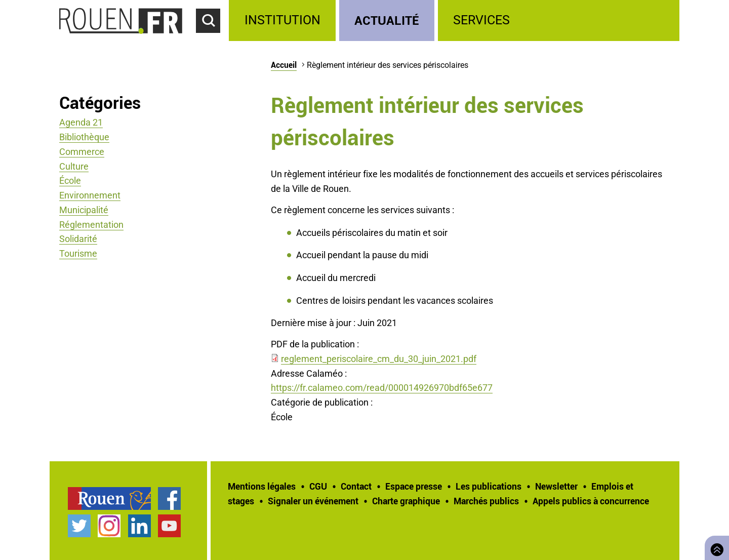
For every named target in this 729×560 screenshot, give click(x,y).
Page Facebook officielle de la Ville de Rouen (169, 498)
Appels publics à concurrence (591, 501)
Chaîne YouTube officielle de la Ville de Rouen (169, 526)
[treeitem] (284, 21)
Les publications (489, 486)
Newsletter (556, 486)
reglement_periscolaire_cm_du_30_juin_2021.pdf (379, 359)
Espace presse (414, 486)
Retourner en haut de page (715, 547)
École (70, 181)
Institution (282, 20)
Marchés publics (486, 501)
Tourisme (78, 253)
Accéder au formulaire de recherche (213, 38)
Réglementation (91, 225)
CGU (318, 486)
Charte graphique (406, 501)
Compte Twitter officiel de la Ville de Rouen (79, 526)
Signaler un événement (313, 501)
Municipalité (84, 210)
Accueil (284, 65)
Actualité (387, 20)
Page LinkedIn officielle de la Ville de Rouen (139, 526)
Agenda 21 (81, 122)
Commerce (82, 152)
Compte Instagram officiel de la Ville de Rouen (109, 526)
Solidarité (78, 239)
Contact (356, 486)
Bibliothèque (84, 137)
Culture (74, 166)
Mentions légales (262, 486)
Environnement (90, 195)
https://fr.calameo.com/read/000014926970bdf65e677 (382, 388)
